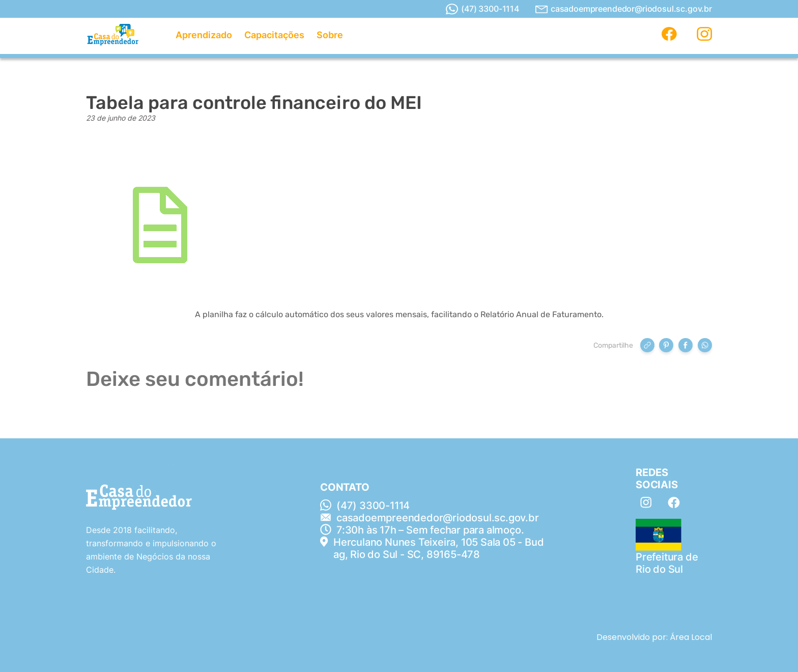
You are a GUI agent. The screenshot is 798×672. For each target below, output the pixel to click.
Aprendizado (204, 35)
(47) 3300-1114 (482, 9)
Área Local (691, 637)
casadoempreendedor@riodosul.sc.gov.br (624, 9)
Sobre (330, 35)
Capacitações (274, 35)
